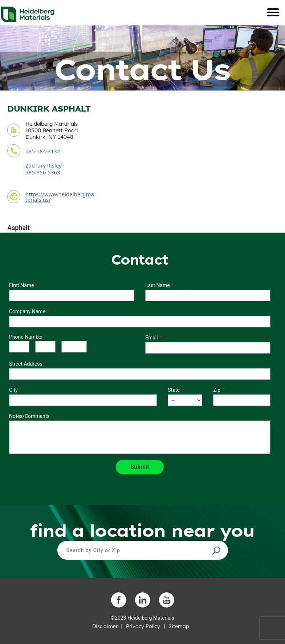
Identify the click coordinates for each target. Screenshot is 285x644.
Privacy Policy (143, 626)
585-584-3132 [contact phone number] (43, 151)
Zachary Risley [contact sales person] (44, 165)
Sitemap (179, 626)
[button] (217, 550)
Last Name (158, 285)
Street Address (26, 364)
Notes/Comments (29, 416)
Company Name (27, 311)
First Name (21, 285)
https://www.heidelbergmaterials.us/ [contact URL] (60, 197)
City (13, 390)
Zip (217, 390)
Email (152, 338)
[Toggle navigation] (273, 12)
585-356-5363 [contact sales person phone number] (43, 172)
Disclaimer (105, 626)
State (174, 390)
